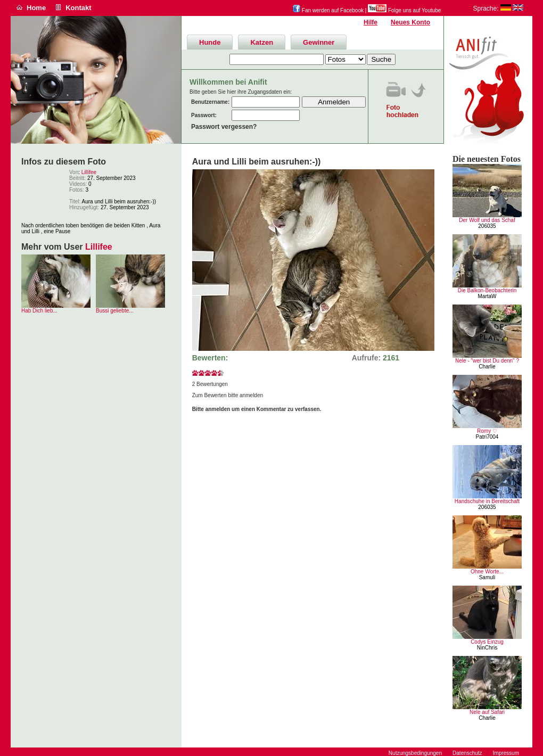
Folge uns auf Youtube (404, 10)
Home (36, 8)
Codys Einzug (487, 642)
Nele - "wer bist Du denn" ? (487, 361)
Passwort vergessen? (224, 127)
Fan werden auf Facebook (328, 10)
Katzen (262, 42)
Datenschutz (467, 753)
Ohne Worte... (487, 572)
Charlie (487, 367)
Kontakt (78, 8)
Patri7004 (487, 437)
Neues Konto (410, 22)
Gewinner (319, 42)
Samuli (487, 577)
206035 (487, 226)
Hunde (210, 42)
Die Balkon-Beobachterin (487, 290)
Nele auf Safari (487, 712)
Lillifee (89, 172)
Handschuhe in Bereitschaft (487, 501)
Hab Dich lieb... (39, 311)
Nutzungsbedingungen (415, 753)
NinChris (487, 648)
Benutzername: (210, 102)
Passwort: (204, 115)
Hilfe (371, 22)
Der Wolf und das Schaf (487, 220)
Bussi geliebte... (115, 311)
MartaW (487, 296)
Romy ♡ (487, 431)
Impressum (506, 753)
